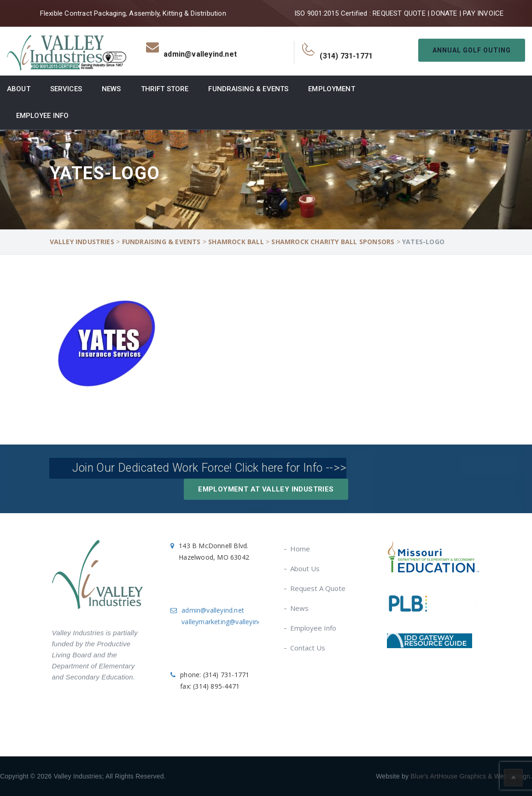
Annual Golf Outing (472, 50)
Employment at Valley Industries (266, 489)
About (19, 89)
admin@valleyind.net (213, 610)
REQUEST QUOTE (399, 13)
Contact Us (308, 648)
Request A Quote (318, 588)
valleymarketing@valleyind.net (227, 622)
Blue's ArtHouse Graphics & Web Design (470, 776)
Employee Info (43, 116)
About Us (305, 568)
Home (301, 549)
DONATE (444, 13)
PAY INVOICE (483, 13)
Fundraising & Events (248, 89)
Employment (331, 89)
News (111, 89)
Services (66, 89)
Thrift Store (165, 89)
